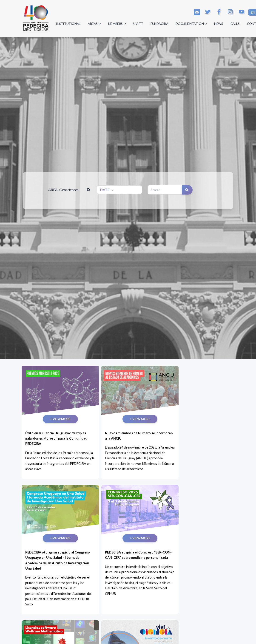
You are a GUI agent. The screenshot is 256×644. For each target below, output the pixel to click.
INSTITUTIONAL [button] (68, 24)
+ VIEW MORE (47, 402)
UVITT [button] (138, 24)
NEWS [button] (219, 24)
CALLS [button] (235, 24)
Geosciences (69, 190)
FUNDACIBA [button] (159, 24)
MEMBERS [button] (117, 24)
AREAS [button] (94, 24)
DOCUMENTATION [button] (191, 24)
